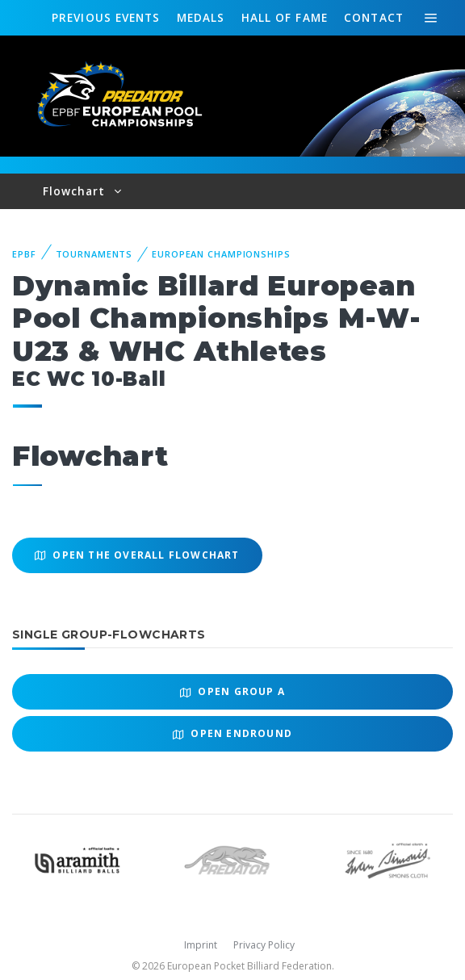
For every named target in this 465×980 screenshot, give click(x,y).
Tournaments (94, 254)
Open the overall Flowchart (137, 555)
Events (106, 18)
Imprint (201, 945)
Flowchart (76, 191)
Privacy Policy (264, 945)
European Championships (221, 254)
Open (232, 691)
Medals (201, 17)
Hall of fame (285, 17)
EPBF (24, 254)
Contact (374, 17)
